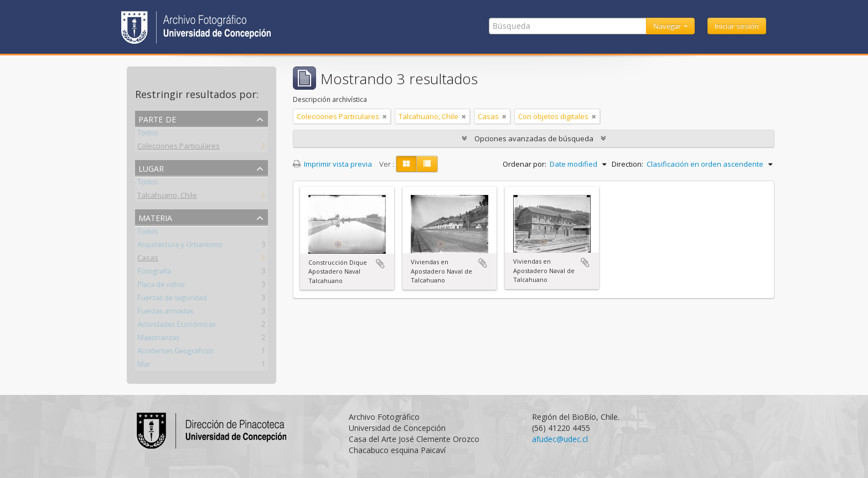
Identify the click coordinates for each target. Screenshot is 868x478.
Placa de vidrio (161, 286)
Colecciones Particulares (179, 148)
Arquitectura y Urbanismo (180, 246)
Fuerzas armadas (165, 313)
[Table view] (427, 164)
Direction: (627, 164)
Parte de (157, 118)
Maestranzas (158, 340)
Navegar (668, 26)
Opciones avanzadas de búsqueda (534, 138)
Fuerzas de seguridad (172, 300)
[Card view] (406, 164)
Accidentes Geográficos (175, 353)
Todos (148, 135)
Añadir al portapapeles (380, 264)
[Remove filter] (385, 116)
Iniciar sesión (737, 26)
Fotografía (154, 273)
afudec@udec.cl (560, 439)
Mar (144, 366)
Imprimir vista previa (332, 164)
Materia (155, 217)
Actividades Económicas (177, 326)
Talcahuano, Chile (167, 197)
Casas (148, 260)
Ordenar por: (525, 164)
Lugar (151, 168)
